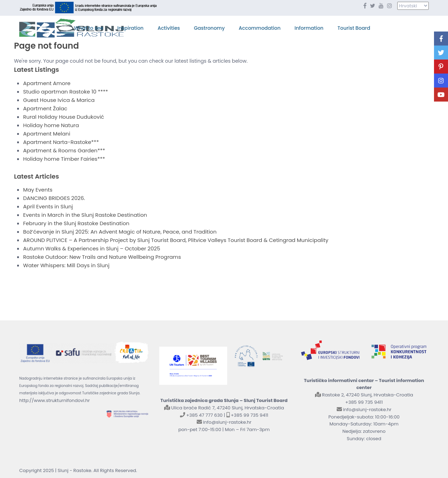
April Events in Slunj (48, 206)
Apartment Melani (47, 134)
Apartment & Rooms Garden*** (64, 150)
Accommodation (260, 28)
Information (309, 28)
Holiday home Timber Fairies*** (64, 159)
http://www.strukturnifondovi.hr (55, 400)
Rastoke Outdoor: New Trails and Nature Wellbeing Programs (102, 257)
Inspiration (130, 28)
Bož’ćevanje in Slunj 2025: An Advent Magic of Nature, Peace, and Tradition (120, 232)
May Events (38, 190)
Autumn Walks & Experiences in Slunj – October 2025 (92, 248)
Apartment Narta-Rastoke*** (61, 142)
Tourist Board (354, 28)
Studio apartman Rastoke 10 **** (66, 92)
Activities (169, 28)
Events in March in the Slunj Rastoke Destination (85, 215)
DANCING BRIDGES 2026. (54, 198)
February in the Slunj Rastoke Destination (76, 223)
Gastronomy (209, 28)
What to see (89, 28)
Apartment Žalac (45, 108)
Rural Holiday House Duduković (64, 117)
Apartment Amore (47, 83)
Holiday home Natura (51, 125)
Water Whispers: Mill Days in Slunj (66, 265)
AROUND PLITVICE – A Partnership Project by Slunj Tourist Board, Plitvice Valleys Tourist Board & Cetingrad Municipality (176, 240)
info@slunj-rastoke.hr (227, 422)
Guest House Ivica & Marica (59, 100)
